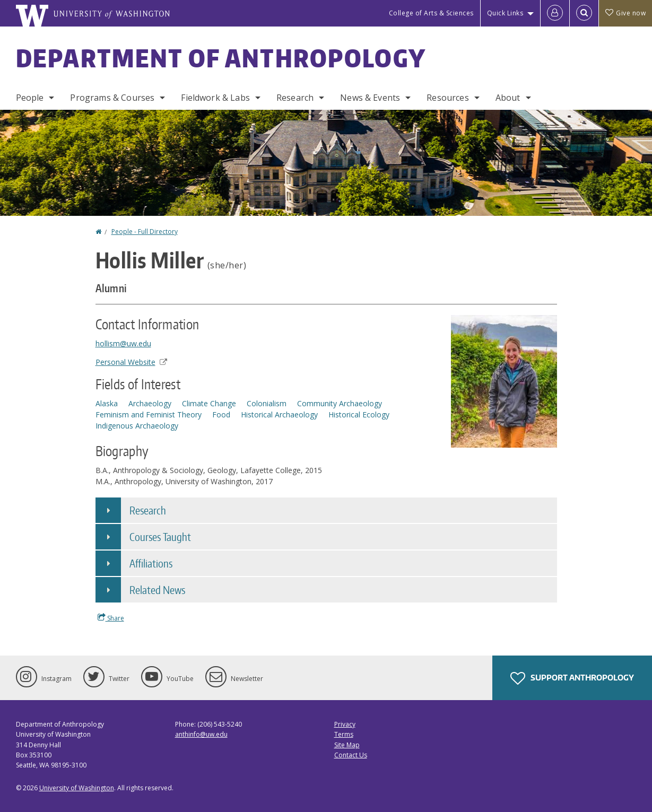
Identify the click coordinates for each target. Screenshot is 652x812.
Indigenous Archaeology (137, 426)
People (30, 98)
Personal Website (131, 362)
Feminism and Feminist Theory (149, 414)
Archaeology (150, 403)
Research (295, 98)
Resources (447, 98)
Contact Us (351, 755)
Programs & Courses (112, 98)
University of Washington (77, 788)
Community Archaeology (340, 403)
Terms (344, 734)
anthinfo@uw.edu (201, 734)
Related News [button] (157, 590)
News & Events (370, 98)
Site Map (347, 745)
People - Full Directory (145, 232)
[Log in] (555, 13)
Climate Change (209, 403)
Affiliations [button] (151, 563)
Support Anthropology (572, 678)
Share (111, 618)
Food (221, 414)
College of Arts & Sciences (431, 13)
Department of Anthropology (221, 58)
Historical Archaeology (279, 414)
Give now (625, 13)
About (508, 98)
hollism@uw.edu (123, 343)
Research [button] (148, 510)
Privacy (345, 724)
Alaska (107, 403)
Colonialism (267, 403)
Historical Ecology (359, 414)
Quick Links (505, 13)
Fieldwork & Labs (215, 98)
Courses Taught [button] (160, 537)
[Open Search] (584, 13)
